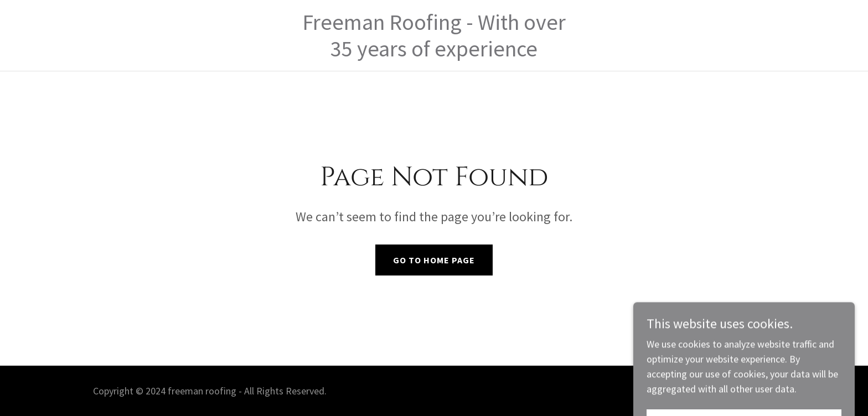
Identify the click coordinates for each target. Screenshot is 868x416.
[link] (434, 53)
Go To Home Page (434, 260)
